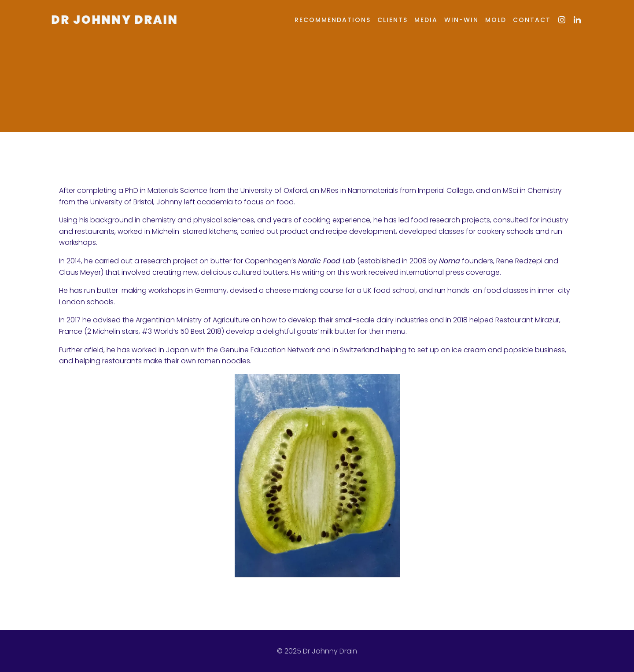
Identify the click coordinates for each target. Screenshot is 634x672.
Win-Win (461, 20)
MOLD (496, 20)
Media (426, 20)
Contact (532, 20)
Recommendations (333, 20)
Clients (393, 20)
